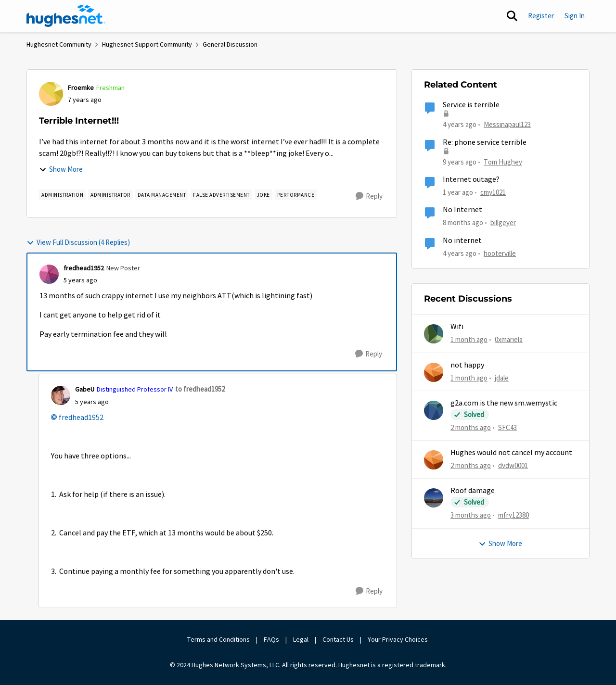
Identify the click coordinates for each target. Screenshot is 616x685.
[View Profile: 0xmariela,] (434, 334)
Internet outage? (471, 179)
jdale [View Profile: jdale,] (502, 377)
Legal (301, 639)
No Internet (462, 210)
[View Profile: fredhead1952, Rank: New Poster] (49, 274)
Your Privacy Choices (398, 639)
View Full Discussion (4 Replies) (78, 242)
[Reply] (369, 196)
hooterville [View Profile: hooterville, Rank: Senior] (500, 253)
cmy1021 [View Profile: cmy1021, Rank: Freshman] (493, 192)
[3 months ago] (471, 515)
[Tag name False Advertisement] (221, 195)
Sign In (575, 16)
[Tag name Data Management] (162, 195)
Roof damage (473, 491)
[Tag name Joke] (263, 195)
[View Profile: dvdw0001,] (434, 460)
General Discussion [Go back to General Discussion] (230, 44)
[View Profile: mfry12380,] (434, 498)
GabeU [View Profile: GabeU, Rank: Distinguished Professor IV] (85, 389)
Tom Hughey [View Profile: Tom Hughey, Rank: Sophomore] (503, 161)
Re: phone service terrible (485, 142)
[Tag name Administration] (62, 195)
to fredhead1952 (200, 389)
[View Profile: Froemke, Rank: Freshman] (51, 94)
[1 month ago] (469, 340)
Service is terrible (471, 105)
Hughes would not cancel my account (511, 453)
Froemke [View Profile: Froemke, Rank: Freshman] (81, 88)
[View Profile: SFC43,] (434, 410)
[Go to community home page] (66, 16)
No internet (462, 241)
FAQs (271, 639)
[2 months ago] (471, 428)
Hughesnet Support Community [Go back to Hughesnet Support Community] (147, 44)
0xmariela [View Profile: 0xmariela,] (509, 339)
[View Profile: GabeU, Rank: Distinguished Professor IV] (61, 395)
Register (541, 16)
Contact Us (338, 639)
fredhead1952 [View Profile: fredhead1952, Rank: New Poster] (84, 268)
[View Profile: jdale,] (434, 372)
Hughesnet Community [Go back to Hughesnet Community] (59, 44)
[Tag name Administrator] (110, 195)
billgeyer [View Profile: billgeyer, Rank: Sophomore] (503, 222)
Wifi (457, 327)
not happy (467, 365)
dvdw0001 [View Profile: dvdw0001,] (513, 465)
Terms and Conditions (218, 639)
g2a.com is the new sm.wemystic (504, 403)
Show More (61, 169)
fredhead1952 (81, 418)
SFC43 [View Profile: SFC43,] (507, 427)
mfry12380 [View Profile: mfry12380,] (513, 515)
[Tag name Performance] (296, 195)
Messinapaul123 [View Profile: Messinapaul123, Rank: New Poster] (507, 124)
